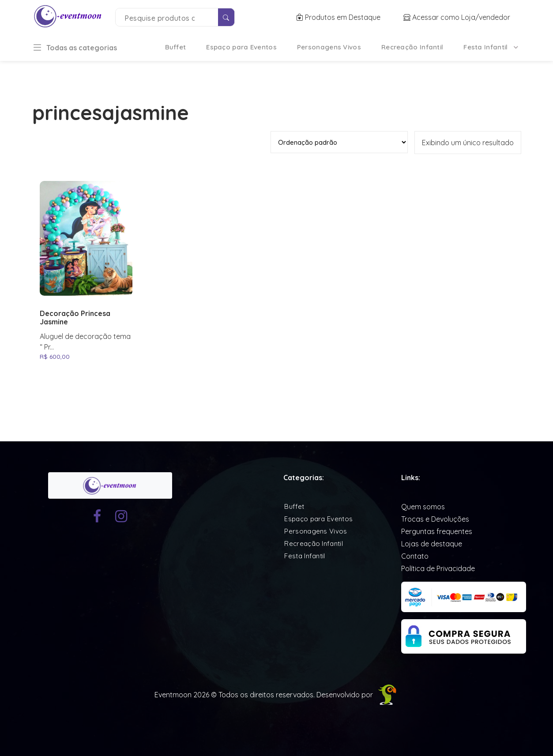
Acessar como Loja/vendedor (457, 17)
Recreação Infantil (412, 47)
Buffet (176, 47)
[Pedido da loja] (339, 142)
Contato (415, 556)
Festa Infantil (485, 47)
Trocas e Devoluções (435, 519)
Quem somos (423, 507)
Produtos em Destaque (339, 17)
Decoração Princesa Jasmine (75, 318)
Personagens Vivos (329, 47)
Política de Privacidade (438, 568)
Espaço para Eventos (241, 47)
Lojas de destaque (432, 544)
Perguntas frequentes (437, 531)
